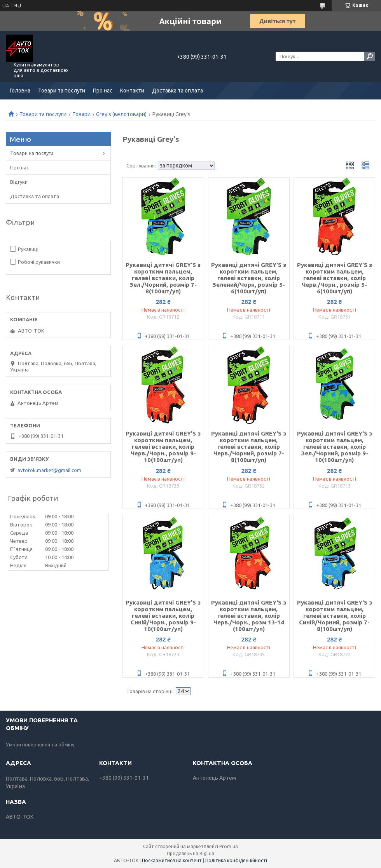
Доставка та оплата (177, 91)
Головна (20, 91)
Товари (81, 114)
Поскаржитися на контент (172, 860)
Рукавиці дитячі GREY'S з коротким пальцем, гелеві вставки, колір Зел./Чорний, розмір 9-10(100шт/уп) (335, 447)
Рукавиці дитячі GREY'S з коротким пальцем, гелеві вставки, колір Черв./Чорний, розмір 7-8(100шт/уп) (249, 447)
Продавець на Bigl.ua (190, 853)
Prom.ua (229, 846)
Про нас (103, 91)
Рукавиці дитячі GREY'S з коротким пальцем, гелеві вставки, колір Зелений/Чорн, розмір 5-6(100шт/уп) (249, 278)
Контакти (132, 91)
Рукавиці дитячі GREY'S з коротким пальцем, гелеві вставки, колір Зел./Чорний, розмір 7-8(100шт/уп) (163, 278)
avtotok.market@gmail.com (49, 470)
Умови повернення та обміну (40, 744)
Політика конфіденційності (236, 860)
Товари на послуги (32, 153)
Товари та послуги (62, 91)
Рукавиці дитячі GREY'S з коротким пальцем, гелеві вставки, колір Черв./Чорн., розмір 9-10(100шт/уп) (163, 447)
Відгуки (19, 182)
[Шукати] (370, 56)
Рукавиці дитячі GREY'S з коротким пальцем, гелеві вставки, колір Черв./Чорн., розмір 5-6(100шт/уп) (335, 278)
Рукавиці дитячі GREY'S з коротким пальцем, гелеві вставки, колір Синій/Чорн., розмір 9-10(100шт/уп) (163, 616)
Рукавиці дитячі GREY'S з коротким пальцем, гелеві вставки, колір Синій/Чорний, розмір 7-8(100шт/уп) (335, 616)
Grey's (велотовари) (121, 114)
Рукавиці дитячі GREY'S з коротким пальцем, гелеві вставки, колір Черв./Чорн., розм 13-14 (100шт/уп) (249, 616)
